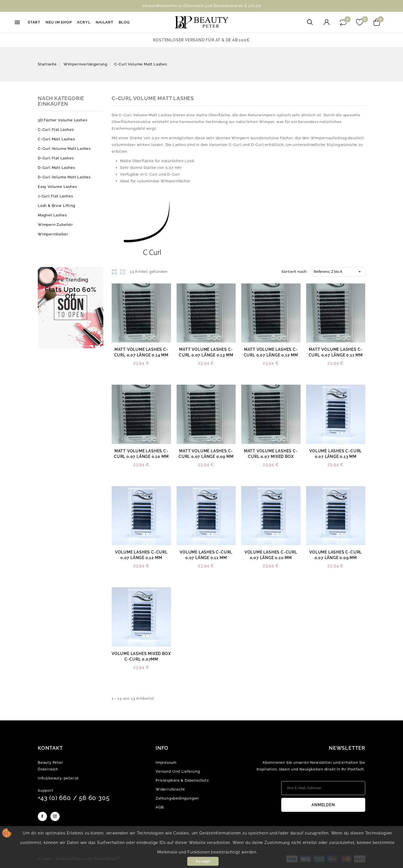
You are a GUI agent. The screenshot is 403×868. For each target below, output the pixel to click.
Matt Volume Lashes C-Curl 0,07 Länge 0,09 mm (206, 454)
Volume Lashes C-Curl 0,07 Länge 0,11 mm (206, 555)
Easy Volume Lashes (57, 187)
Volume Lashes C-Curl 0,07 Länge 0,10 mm (271, 555)
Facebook (42, 816)
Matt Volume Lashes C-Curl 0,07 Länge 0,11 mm (336, 352)
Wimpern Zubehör (55, 225)
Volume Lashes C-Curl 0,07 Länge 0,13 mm (336, 454)
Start (34, 22)
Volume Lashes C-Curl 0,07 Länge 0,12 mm (141, 555)
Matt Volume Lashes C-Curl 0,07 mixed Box (271, 454)
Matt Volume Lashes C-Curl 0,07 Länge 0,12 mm (271, 352)
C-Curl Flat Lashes (56, 130)
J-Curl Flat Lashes (55, 196)
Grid (114, 272)
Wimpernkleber (53, 234)
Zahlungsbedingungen (177, 798)
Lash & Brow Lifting (57, 206)
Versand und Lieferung (178, 771)
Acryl (84, 22)
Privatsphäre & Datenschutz (182, 780)
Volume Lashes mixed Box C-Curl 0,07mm (141, 656)
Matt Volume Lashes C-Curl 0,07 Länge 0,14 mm (141, 352)
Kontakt (50, 748)
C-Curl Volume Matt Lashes (64, 149)
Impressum (166, 762)
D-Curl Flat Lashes (56, 158)
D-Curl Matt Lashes (56, 168)
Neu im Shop (59, 22)
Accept (203, 861)
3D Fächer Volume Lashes (62, 120)
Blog (124, 22)
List (123, 272)
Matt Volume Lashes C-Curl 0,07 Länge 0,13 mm (206, 352)
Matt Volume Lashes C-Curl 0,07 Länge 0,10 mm (141, 454)
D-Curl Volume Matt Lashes (64, 177)
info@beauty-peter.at (58, 778)
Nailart (105, 22)
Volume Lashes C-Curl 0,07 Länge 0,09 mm (336, 555)
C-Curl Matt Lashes (56, 139)
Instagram (55, 816)
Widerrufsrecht (170, 789)
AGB (160, 807)
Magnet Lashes (52, 215)
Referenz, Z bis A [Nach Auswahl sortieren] (338, 271)
